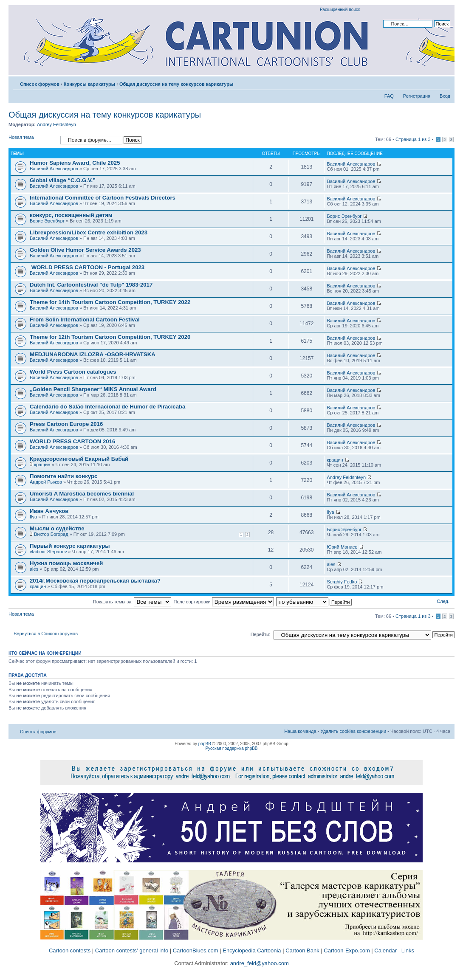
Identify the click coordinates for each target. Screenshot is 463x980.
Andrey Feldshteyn (56, 124)
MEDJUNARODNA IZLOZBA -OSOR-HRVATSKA (93, 354)
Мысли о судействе (57, 528)
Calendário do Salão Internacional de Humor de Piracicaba (107, 407)
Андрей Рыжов (46, 482)
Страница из (413, 139)
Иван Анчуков (49, 511)
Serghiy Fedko (342, 582)
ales (34, 569)
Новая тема (32, 140)
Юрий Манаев (342, 547)
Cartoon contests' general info (132, 950)
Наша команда (300, 731)
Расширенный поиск (340, 10)
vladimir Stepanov (48, 552)
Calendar (385, 950)
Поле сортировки (224, 602)
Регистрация (417, 96)
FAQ (389, 96)
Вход (445, 96)
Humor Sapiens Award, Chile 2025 (75, 163)
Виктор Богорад (51, 534)
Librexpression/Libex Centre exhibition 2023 (89, 232)
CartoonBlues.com (196, 950)
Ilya (33, 517)
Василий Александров (54, 169)
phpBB (205, 744)
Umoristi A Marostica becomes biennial (82, 494)
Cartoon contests (70, 950)
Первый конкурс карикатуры (70, 546)
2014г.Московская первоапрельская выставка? (95, 581)
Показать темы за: (132, 602)
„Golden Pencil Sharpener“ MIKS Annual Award (93, 389)
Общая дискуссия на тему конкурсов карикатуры (176, 84)
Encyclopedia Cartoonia (252, 950)
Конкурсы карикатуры (89, 84)
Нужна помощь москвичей (66, 563)
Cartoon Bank (302, 950)
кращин (42, 465)
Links (408, 950)
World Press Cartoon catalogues (73, 372)
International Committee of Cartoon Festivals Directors (103, 198)
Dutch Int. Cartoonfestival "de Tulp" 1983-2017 (91, 285)
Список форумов (40, 84)
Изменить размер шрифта (444, 82)
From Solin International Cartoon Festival (85, 320)
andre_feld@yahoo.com (259, 963)
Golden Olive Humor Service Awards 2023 (85, 250)
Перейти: (261, 634)
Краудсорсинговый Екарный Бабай (79, 459)
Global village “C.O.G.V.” (63, 180)
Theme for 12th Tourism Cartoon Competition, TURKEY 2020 (110, 337)
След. (443, 601)
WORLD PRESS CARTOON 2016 (72, 441)
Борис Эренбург (47, 221)
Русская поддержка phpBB (231, 748)
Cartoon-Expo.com (347, 950)
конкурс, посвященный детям (71, 215)
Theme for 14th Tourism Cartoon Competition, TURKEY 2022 (110, 302)
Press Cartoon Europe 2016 (66, 424)
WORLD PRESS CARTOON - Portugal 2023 (87, 267)
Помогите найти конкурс (64, 476)
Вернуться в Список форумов (46, 634)
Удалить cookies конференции (354, 731)
